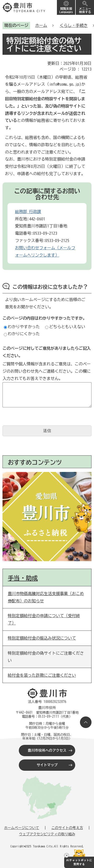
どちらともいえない (65, 327)
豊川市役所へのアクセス (47, 750)
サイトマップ (47, 765)
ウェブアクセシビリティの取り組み (47, 834)
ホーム (41, 25)
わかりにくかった (22, 334)
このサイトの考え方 (67, 828)
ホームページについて (22, 828)
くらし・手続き (74, 25)
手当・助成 (23, 578)
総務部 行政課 (28, 212)
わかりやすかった (22, 327)
